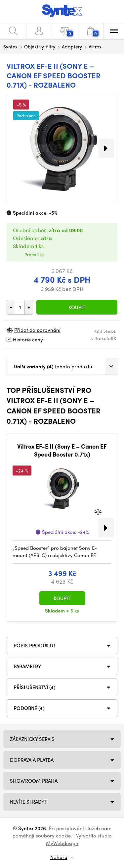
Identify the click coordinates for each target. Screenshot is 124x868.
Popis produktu (34, 645)
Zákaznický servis (32, 739)
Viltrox (95, 46)
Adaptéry (72, 46)
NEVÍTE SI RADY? (28, 802)
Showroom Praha (34, 781)
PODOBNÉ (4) (29, 708)
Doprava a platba (32, 760)
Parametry (27, 666)
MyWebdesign (62, 843)
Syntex (10, 46)
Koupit (77, 307)
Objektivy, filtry (40, 46)
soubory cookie (53, 835)
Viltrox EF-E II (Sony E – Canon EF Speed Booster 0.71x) (62, 450)
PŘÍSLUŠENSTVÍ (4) (34, 687)
